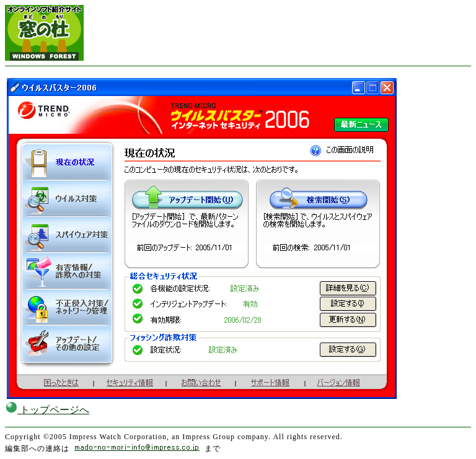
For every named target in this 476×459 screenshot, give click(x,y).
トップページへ (47, 410)
